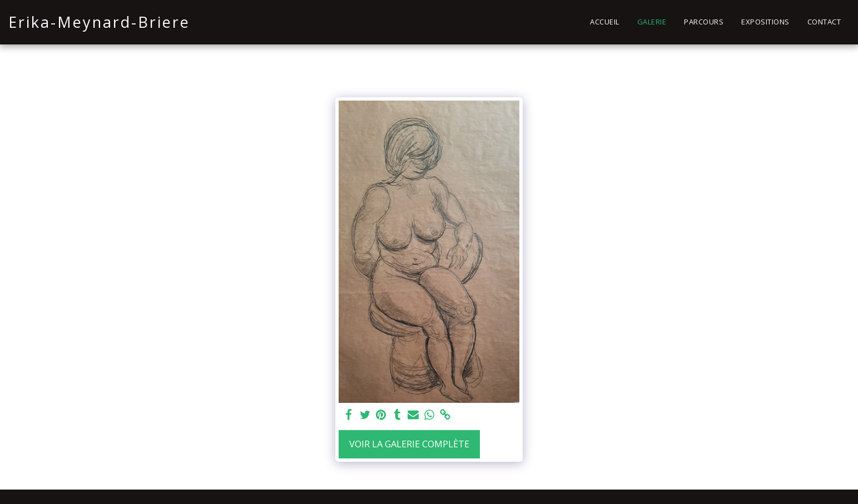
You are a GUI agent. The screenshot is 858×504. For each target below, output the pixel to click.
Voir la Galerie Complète (409, 444)
